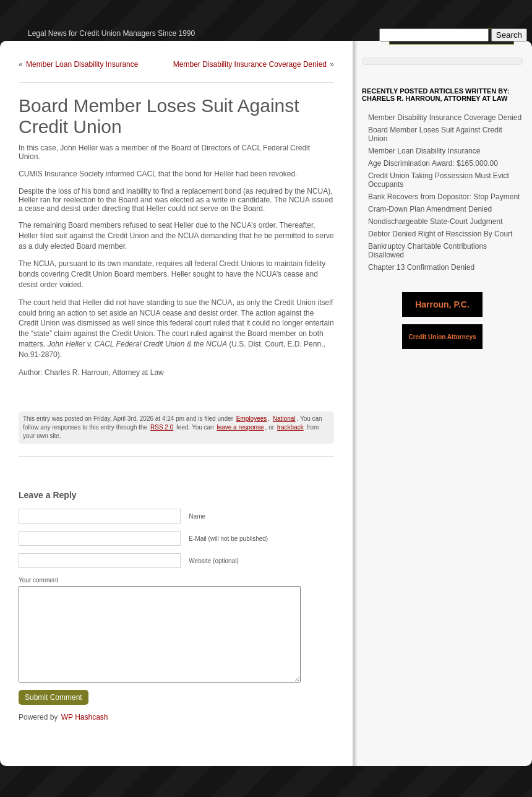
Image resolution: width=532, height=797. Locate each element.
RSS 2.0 (162, 427)
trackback (290, 427)
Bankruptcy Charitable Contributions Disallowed (427, 251)
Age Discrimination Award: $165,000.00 (433, 163)
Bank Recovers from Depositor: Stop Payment (444, 197)
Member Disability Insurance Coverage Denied (250, 64)
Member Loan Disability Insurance (82, 64)
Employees (251, 419)
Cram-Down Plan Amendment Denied (430, 209)
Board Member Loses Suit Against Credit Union (435, 134)
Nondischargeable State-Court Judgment (435, 222)
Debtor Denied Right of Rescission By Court (440, 234)
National (284, 419)
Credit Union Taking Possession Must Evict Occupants (439, 180)
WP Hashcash (85, 717)
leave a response (240, 427)
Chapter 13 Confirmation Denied (421, 267)
